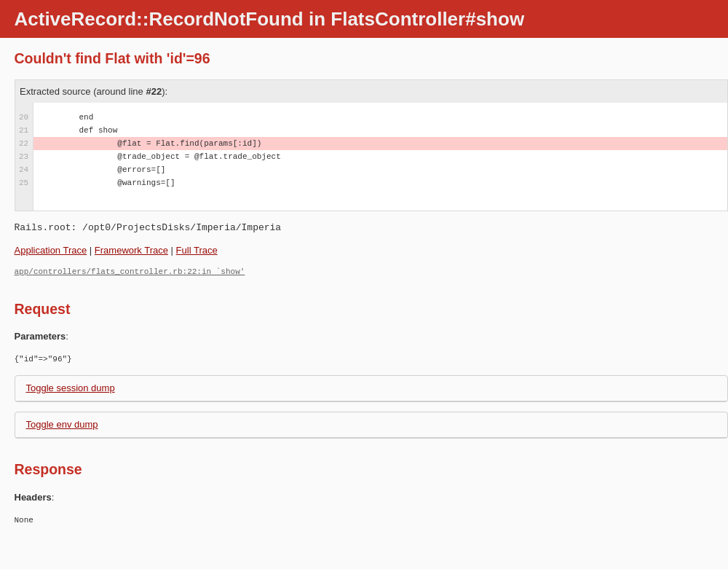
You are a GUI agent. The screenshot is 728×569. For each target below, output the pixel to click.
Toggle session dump (71, 388)
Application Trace (51, 250)
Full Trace (197, 250)
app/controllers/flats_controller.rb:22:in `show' (130, 271)
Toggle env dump (62, 424)
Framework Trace (131, 250)
